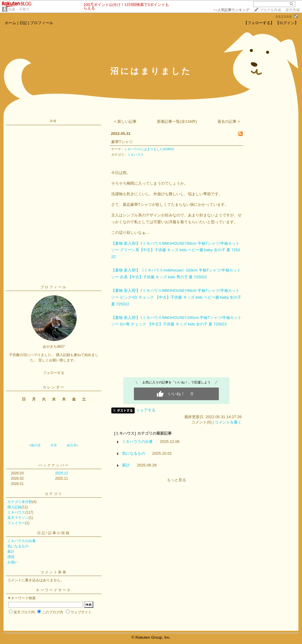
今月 (54, 445)
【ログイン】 (287, 23)
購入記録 (14, 507)
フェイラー (16, 523)
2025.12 (61, 473)
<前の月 (35, 445)
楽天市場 (293, 10)
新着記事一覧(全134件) (177, 121)
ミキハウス (16, 512)
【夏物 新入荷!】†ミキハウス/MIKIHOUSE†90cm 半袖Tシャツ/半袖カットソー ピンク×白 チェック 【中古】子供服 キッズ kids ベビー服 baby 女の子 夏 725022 (176, 297)
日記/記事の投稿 (54, 533)
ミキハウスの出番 (22, 541)
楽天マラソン (18, 518)
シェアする (146, 410)
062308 (284, 17)
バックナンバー (54, 465)
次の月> (72, 445)
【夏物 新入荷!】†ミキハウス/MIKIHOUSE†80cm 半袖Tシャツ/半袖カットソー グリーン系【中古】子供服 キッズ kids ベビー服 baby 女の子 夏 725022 (176, 250)
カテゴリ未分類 (20, 502)
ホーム (10, 23)
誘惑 (11, 557)
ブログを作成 (270, 10)
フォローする (54, 373)
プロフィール (42, 23)
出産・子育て (19, 9)
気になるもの (18, 546)
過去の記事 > (229, 121)
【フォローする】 (259, 23)
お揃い (13, 562)
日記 (23, 23)
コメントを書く (228, 422)
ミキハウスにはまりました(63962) (149, 149)
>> (231, 10)
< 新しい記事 (125, 121)
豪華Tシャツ (122, 142)
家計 (11, 552)
